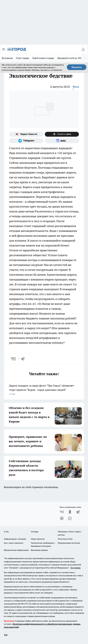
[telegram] (24, 359)
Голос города (22, 58)
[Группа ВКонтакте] (62, 512)
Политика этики (65, 539)
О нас (6, 532)
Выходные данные (39, 550)
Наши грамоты (38, 539)
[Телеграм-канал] (26, 141)
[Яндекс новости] (26, 134)
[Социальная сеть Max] (62, 141)
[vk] (14, 359)
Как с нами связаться (14, 543)
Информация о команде (15, 539)
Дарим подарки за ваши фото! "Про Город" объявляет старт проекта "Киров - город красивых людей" (44, 390)
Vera (76, 87)
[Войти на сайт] (83, 49)
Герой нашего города (43, 58)
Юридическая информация (16, 550)
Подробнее (75, 568)
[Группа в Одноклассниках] (70, 512)
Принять (77, 67)
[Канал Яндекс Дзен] (62, 134)
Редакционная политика (69, 543)
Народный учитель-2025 (70, 58)
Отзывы (35, 532)
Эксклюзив (7, 58)
